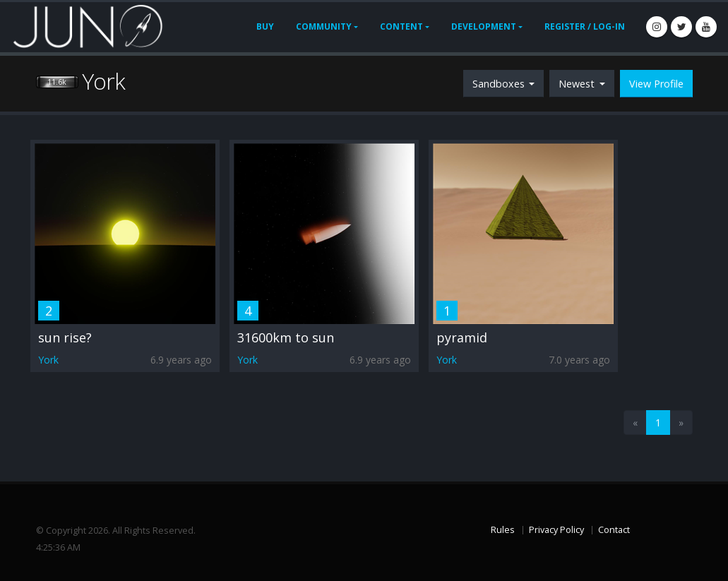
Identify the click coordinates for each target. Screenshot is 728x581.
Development (484, 26)
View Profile (656, 84)
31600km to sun (286, 337)
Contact (614, 530)
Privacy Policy (556, 530)
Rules (503, 530)
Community (324, 26)
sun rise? (65, 337)
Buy (265, 26)
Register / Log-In (585, 26)
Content (401, 26)
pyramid (462, 337)
